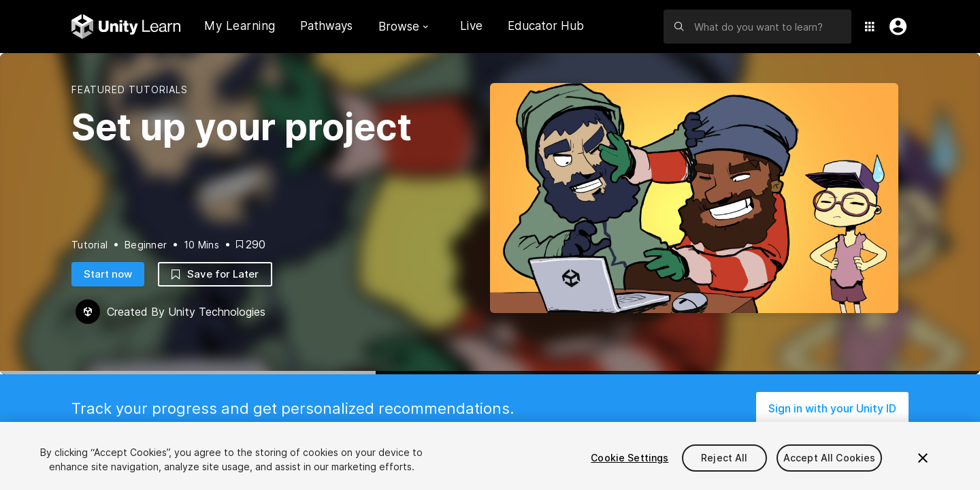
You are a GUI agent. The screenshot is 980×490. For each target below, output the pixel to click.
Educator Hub (546, 26)
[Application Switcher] (870, 27)
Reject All (724, 458)
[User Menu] (895, 27)
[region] (490, 456)
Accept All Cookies (830, 458)
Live (472, 26)
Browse (403, 27)
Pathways (326, 26)
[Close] (923, 458)
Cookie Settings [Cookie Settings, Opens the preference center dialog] (630, 458)
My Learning (240, 26)
